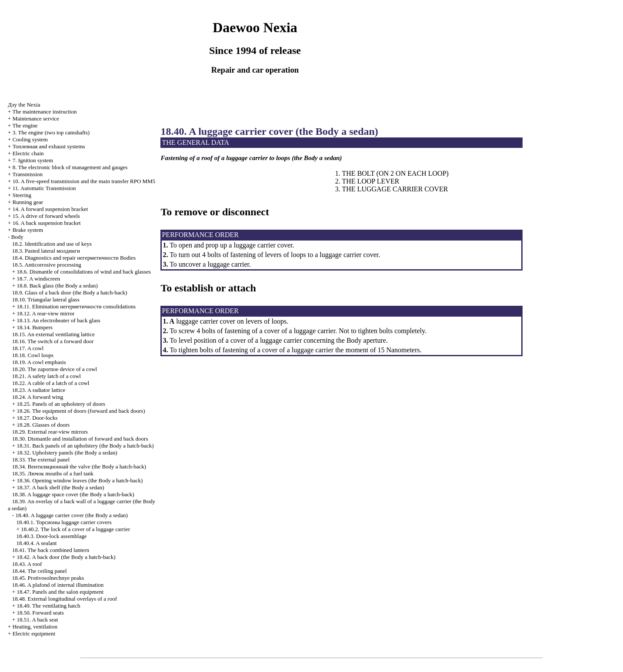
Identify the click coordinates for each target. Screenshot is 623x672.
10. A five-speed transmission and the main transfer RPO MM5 (84, 181)
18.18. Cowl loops (33, 355)
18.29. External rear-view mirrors (50, 432)
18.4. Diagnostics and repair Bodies (74, 258)
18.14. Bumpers (35, 327)
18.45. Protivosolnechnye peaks (48, 578)
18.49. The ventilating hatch (48, 606)
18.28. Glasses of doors (43, 425)
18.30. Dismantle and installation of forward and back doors (80, 439)
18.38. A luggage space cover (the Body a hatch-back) (73, 494)
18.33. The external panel (41, 460)
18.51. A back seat (37, 620)
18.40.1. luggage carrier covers (64, 522)
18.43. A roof (27, 564)
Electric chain (28, 153)
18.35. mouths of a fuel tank (53, 473)
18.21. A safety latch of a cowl (47, 376)
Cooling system (30, 139)
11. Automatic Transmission (44, 188)
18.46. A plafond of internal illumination (58, 585)
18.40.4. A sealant (37, 543)
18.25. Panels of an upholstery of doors (61, 404)
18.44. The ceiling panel (40, 571)
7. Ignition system (33, 160)
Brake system (28, 230)
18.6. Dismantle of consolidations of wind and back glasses (83, 272)
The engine (25, 125)
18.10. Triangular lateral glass (46, 299)
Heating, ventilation (35, 627)
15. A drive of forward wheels (46, 216)
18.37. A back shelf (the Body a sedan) (60, 487)
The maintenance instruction (44, 112)
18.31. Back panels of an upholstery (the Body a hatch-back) (85, 446)
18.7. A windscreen (38, 279)
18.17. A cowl (28, 348)
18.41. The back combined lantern (51, 550)
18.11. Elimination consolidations (76, 306)
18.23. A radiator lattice (39, 390)
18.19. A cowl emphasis (39, 362)
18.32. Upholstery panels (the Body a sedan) (67, 453)
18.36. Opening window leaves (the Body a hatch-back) (80, 480)
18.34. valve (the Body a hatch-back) (79, 466)
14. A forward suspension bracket (50, 209)
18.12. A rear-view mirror (45, 313)
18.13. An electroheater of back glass (58, 320)
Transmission (27, 174)
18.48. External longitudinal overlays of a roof (65, 599)
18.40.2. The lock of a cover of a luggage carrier (75, 529)
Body (17, 237)
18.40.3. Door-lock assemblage (52, 536)
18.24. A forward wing (38, 397)
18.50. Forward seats (40, 613)
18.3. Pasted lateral (46, 251)
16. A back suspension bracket (47, 223)
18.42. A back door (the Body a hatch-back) (66, 557)
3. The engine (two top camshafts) (51, 132)
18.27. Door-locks (37, 418)
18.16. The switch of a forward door (53, 341)
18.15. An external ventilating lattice (53, 334)
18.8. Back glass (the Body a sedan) (57, 286)
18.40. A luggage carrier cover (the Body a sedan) (71, 515)
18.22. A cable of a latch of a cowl (51, 383)
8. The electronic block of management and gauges (70, 167)
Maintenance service (36, 119)
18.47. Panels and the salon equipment (60, 592)
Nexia (24, 105)
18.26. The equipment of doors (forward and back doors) (81, 411)
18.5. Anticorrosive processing (47, 265)
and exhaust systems (49, 146)
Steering (22, 195)
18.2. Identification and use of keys (52, 244)
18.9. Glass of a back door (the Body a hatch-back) (70, 293)
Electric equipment (34, 634)
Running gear (28, 202)
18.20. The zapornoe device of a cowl (55, 369)
